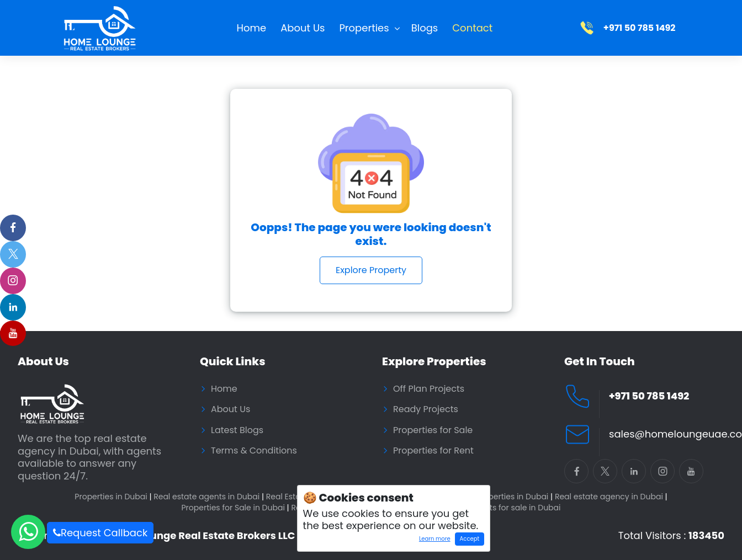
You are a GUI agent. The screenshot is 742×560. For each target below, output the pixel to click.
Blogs (425, 28)
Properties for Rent (433, 451)
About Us (303, 28)
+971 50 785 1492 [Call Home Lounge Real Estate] (649, 396)
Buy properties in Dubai (506, 497)
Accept (470, 539)
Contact (472, 28)
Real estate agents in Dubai (209, 497)
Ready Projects (426, 409)
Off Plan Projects (429, 389)
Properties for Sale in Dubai (235, 508)
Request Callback (100, 533)
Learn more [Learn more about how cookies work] (432, 540)
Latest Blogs (237, 430)
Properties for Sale (433, 430)
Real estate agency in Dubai (611, 497)
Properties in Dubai (113, 497)
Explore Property (371, 270)
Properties (364, 28)
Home (252, 28)
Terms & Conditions (254, 451)
